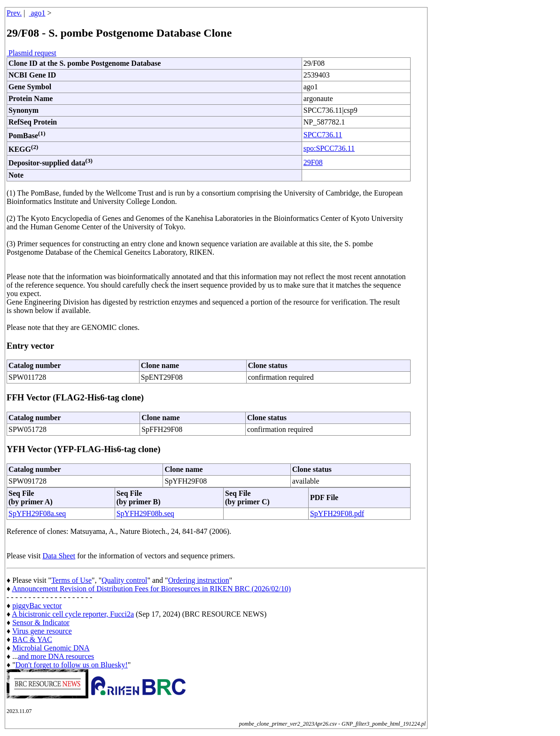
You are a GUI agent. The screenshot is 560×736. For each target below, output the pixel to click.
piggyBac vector (37, 606)
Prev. (14, 13)
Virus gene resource (42, 631)
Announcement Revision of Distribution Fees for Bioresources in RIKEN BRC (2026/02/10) (151, 589)
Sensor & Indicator (41, 622)
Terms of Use (71, 580)
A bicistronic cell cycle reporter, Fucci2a (73, 614)
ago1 (37, 13)
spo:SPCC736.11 (329, 148)
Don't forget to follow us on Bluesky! (72, 665)
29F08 (313, 162)
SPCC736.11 (323, 135)
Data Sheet (59, 556)
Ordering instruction (199, 580)
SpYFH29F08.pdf (337, 513)
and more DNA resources (56, 656)
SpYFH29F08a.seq (37, 513)
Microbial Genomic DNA (51, 648)
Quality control (124, 580)
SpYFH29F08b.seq (145, 513)
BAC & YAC (32, 639)
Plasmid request (31, 53)
